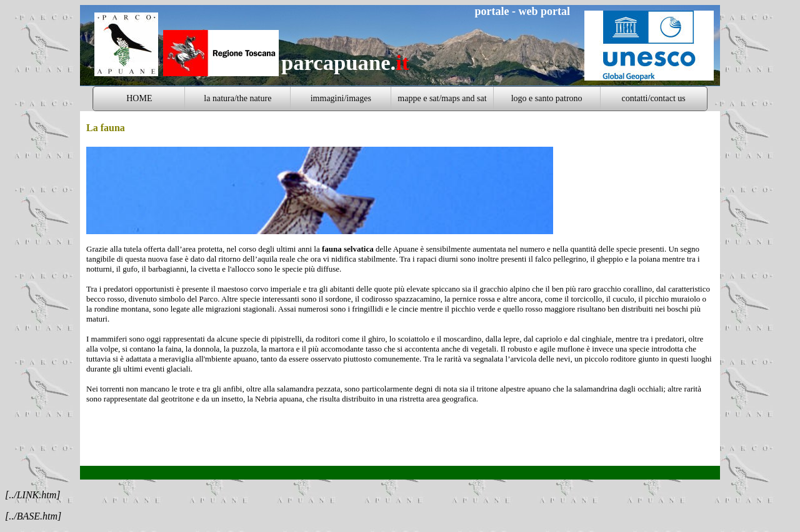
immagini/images (341, 98)
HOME (139, 98)
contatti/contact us (654, 98)
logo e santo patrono (547, 98)
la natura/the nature (237, 98)
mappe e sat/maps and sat (442, 98)
